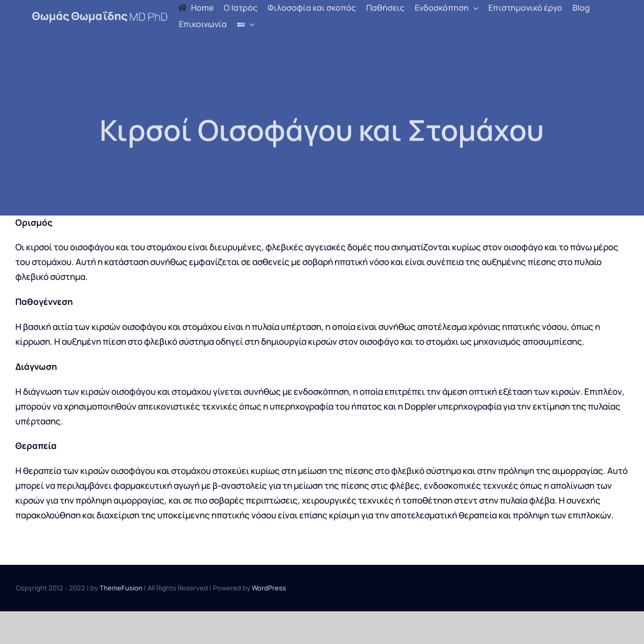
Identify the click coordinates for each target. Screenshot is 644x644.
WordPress (269, 588)
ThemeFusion (121, 588)
